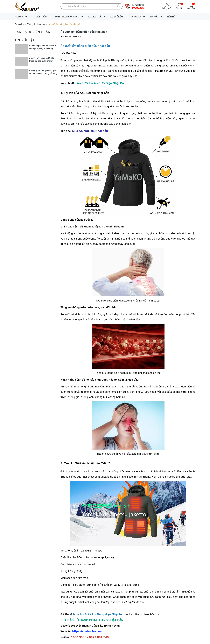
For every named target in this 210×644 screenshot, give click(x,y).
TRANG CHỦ (21, 17)
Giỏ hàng (191, 8)
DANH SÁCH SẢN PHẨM (67, 17)
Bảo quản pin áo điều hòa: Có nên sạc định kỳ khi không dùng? (43, 49)
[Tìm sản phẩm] (92, 6)
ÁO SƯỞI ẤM (117, 17)
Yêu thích (180, 8)
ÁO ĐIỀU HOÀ (95, 17)
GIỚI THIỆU (41, 17)
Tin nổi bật (25, 40)
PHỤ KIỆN (136, 17)
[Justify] (119, 6)
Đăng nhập (167, 8)
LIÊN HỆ (171, 17)
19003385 (138, 8)
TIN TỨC (154, 17)
